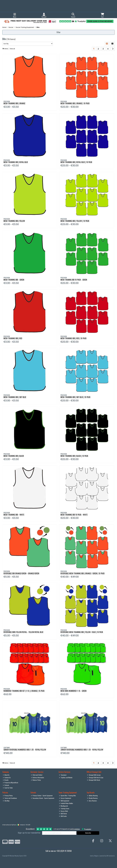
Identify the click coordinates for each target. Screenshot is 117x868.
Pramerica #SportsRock (10, 783)
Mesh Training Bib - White (14, 515)
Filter (59, 32)
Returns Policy (36, 780)
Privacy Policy (8, 796)
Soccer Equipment (65, 798)
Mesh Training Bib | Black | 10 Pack (74, 456)
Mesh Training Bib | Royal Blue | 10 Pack (76, 162)
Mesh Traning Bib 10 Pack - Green (74, 280)
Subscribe (88, 833)
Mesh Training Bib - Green (14, 280)
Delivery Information (38, 777)
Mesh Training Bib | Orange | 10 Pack (75, 103)
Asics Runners (92, 801)
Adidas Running (92, 796)
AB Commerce (111, 856)
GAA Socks (63, 816)
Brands (6, 780)
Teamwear (63, 775)
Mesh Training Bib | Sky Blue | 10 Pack (75, 397)
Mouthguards (64, 806)
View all (12, 49)
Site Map (6, 801)
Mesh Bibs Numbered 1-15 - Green (73, 691)
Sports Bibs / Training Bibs (67, 796)
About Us (6, 775)
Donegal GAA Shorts (94, 780)
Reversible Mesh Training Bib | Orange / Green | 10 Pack (83, 573)
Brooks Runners (92, 798)
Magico (96, 856)
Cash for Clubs (8, 788)
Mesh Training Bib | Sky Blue (15, 397)
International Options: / (16, 825)
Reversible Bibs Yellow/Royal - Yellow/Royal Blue (23, 632)
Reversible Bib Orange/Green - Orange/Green (21, 573)
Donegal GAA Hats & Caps (95, 777)
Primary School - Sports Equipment (42, 796)
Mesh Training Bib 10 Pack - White (74, 515)
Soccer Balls (64, 811)
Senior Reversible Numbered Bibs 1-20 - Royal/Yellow (25, 750)
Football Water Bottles (66, 803)
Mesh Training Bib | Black (14, 456)
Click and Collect (37, 775)
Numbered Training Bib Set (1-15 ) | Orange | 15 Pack (24, 691)
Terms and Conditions (10, 798)
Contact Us (7, 777)
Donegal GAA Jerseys (94, 775)
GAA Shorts (63, 814)
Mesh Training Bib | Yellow (14, 221)
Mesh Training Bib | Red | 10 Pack (73, 338)
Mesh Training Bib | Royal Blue (16, 162)
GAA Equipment (64, 801)
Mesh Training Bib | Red (13, 338)
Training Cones (64, 808)
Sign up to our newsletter (29, 833)
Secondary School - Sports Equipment (43, 798)
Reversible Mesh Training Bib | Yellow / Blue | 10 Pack (82, 632)
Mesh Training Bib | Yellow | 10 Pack (75, 221)
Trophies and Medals (66, 777)
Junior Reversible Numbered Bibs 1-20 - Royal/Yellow (82, 750)
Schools (6, 785)
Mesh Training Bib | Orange (14, 103)
